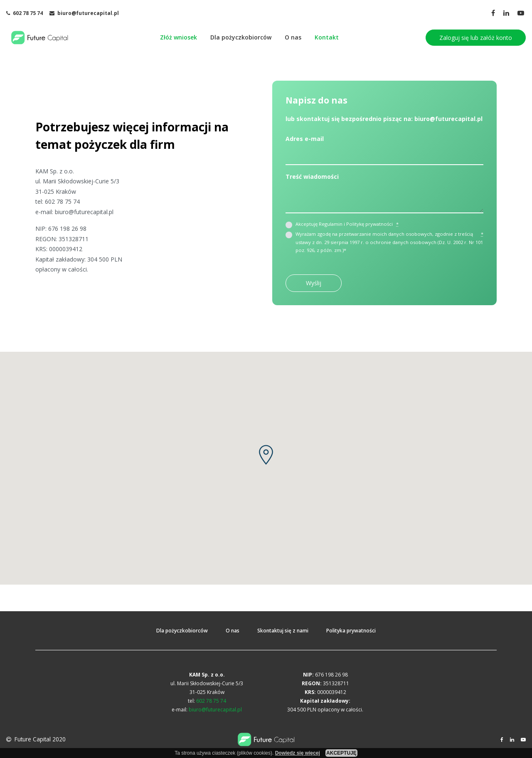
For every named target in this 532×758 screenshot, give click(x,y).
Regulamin (331, 224)
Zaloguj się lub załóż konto (476, 38)
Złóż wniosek (179, 37)
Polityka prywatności (351, 631)
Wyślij (314, 283)
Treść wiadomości (312, 177)
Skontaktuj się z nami (283, 631)
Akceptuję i (347, 224)
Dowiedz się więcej (298, 753)
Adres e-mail (305, 139)
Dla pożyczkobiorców (241, 37)
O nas (293, 37)
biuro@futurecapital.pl (84, 212)
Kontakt (327, 37)
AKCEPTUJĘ (341, 753)
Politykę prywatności (369, 224)
